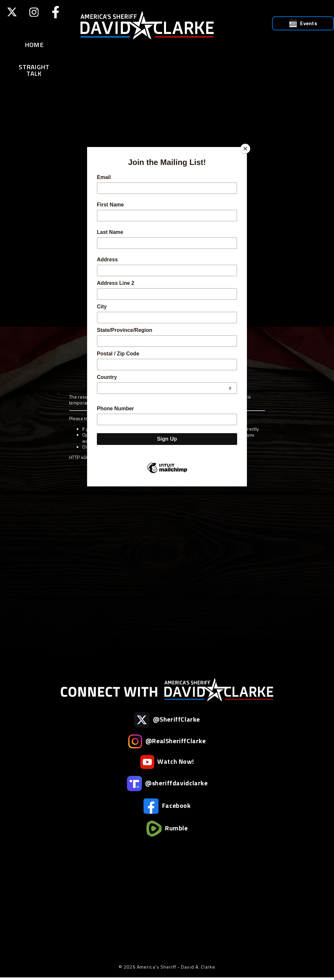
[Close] (245, 149)
